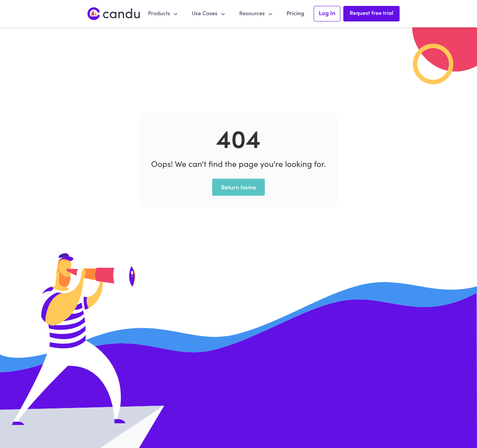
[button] (163, 13)
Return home (239, 187)
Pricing (295, 13)
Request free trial (371, 13)
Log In (327, 13)
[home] (114, 14)
